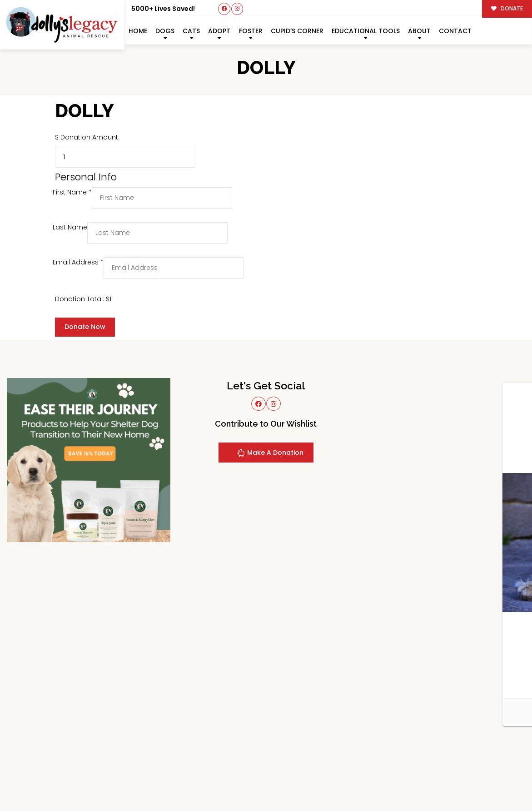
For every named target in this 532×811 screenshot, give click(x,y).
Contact (455, 31)
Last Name (70, 227)
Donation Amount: (90, 137)
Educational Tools (366, 31)
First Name (72, 192)
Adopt (219, 31)
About (419, 31)
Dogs (165, 31)
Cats (191, 31)
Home (138, 31)
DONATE (507, 9)
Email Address (78, 262)
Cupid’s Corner (297, 31)
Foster (251, 31)
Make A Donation (270, 454)
